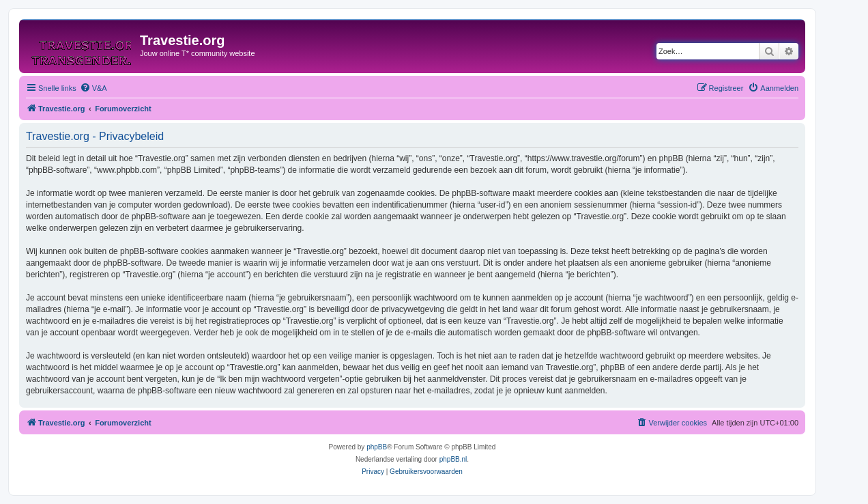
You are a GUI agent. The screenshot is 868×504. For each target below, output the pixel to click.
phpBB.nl (453, 459)
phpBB (377, 447)
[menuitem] (93, 88)
